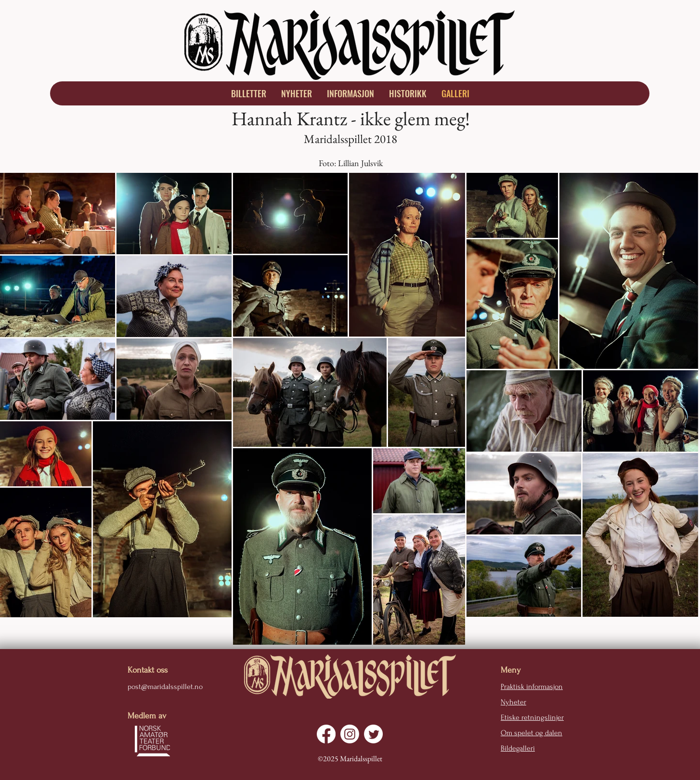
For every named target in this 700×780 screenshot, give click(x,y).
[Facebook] (326, 734)
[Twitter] (373, 734)
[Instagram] (350, 734)
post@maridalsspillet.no (165, 687)
